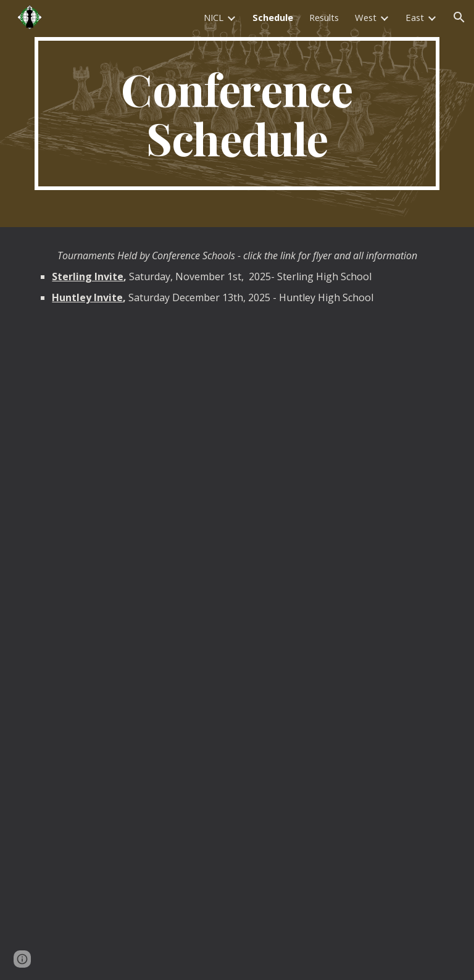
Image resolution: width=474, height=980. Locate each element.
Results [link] (324, 17)
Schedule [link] (273, 17)
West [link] (366, 17)
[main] (237, 114)
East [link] (415, 17)
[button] (459, 17)
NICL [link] (214, 17)
